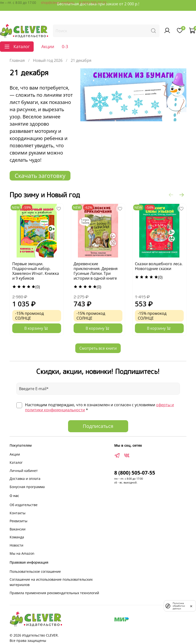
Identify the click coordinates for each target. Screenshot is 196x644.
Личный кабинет (24, 471)
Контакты (18, 513)
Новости (16, 545)
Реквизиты (19, 521)
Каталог (16, 462)
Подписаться (98, 426)
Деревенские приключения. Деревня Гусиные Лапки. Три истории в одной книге (96, 271)
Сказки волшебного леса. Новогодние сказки (159, 266)
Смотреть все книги (98, 348)
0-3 (65, 46)
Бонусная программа (27, 487)
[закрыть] (191, 606)
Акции (48, 46)
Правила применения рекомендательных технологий (54, 593)
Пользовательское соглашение (35, 571)
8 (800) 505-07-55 (93, 3)
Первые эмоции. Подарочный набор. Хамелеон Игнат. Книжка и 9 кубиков (36, 271)
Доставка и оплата (25, 479)
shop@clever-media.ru (58, 3)
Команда (17, 537)
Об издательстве (24, 505)
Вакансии (18, 529)
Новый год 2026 (48, 60)
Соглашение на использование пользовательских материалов (51, 582)
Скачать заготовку (40, 176)
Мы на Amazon (22, 553)
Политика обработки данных (179, 606)
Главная (17, 60)
